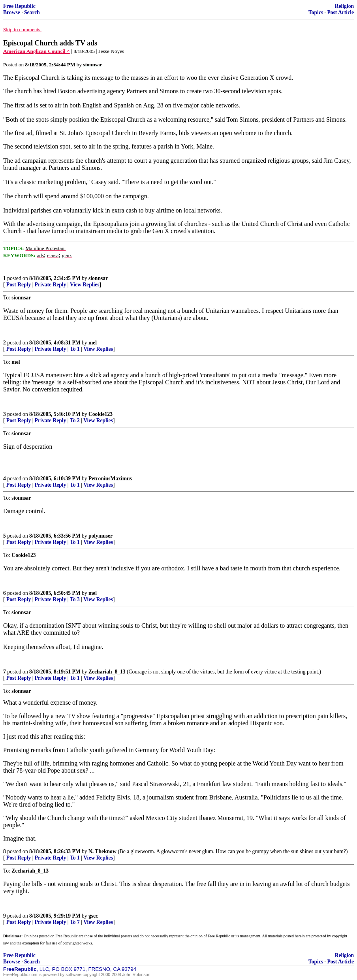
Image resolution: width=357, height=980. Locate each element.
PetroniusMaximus (110, 479)
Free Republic (19, 6)
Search (32, 12)
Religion (344, 6)
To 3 (75, 599)
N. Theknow (102, 851)
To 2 (75, 420)
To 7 (75, 922)
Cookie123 (101, 414)
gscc (93, 916)
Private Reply (51, 285)
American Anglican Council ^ (37, 51)
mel (93, 343)
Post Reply (19, 285)
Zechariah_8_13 (107, 672)
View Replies (85, 285)
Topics (316, 12)
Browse (12, 12)
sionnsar (98, 278)
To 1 (75, 349)
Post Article (340, 12)
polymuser (101, 536)
